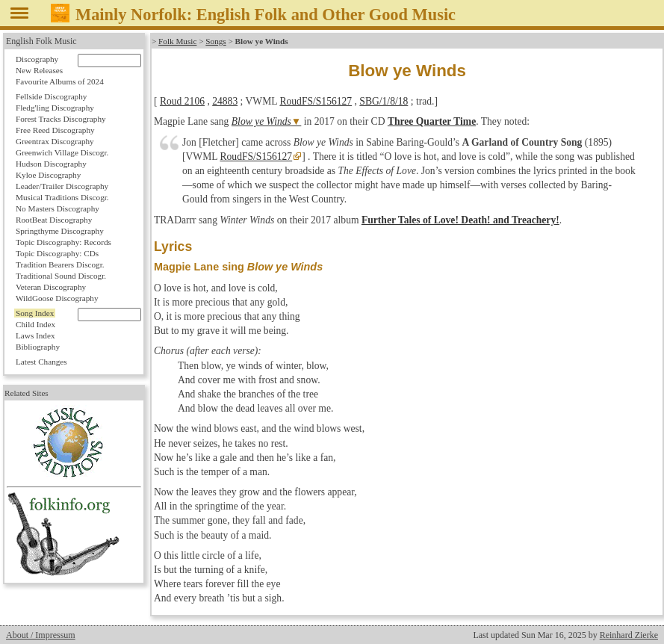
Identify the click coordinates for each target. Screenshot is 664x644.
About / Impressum (41, 635)
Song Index (35, 313)
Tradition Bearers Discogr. (60, 264)
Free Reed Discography (55, 130)
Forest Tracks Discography (61, 119)
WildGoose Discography (57, 298)
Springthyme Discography (60, 231)
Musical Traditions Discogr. (62, 197)
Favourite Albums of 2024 (60, 81)
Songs (215, 41)
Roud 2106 (182, 101)
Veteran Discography (51, 287)
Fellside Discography (51, 96)
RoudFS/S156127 (316, 101)
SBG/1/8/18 (384, 101)
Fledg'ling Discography (55, 108)
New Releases (39, 70)
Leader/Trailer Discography (62, 186)
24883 (225, 101)
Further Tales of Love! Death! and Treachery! (460, 220)
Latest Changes (41, 362)
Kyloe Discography (48, 175)
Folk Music (177, 41)
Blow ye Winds (261, 121)
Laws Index (35, 335)
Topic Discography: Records (63, 242)
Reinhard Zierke (629, 635)
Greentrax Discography (55, 141)
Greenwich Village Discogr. (62, 152)
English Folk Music (41, 41)
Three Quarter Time (432, 121)
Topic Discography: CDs (57, 253)
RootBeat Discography (54, 220)
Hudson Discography (51, 164)
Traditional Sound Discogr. (61, 276)
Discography (37, 59)
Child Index (35, 324)
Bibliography (38, 347)
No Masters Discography (58, 208)
